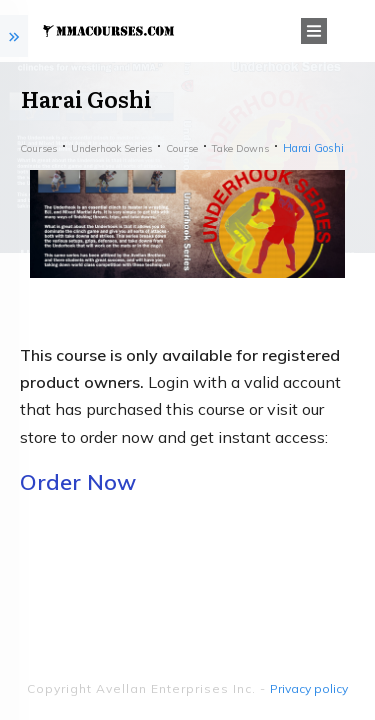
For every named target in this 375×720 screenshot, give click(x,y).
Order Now (78, 482)
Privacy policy (309, 688)
